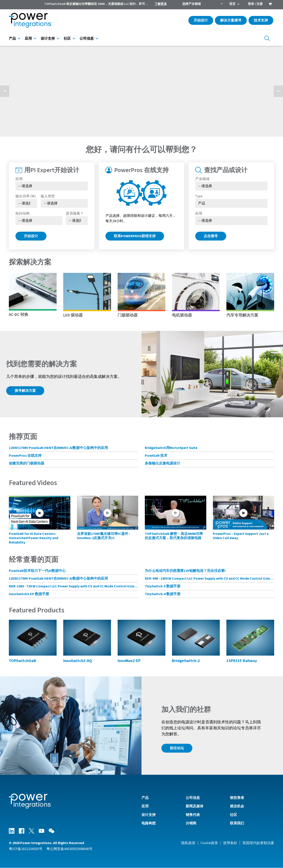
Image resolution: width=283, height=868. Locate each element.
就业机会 (237, 806)
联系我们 (237, 823)
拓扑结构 (23, 214)
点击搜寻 (211, 236)
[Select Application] (52, 186)
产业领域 (202, 179)
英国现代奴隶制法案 (258, 843)
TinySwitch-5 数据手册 (163, 586)
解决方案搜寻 (231, 20)
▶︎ (280, 91)
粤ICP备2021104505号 (26, 849)
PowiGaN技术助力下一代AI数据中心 (37, 571)
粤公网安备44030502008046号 (69, 849)
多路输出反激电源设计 (163, 463)
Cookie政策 (209, 843)
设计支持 (48, 39)
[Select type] (231, 203)
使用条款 (230, 843)
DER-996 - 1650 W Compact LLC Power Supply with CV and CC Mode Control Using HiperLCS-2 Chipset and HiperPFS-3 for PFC (209, 579)
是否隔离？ (75, 214)
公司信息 (87, 39)
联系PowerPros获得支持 (135, 236)
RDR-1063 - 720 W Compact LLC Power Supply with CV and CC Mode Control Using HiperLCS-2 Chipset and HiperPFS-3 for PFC (74, 586)
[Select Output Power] (26, 203)
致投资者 (237, 798)
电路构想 (149, 823)
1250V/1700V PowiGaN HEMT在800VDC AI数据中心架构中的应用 (58, 448)
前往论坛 (177, 748)
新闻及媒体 (195, 806)
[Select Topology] (39, 221)
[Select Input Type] (64, 203)
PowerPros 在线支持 (25, 456)
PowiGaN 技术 (156, 456)
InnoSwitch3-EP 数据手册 (29, 594)
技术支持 (261, 20)
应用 (28, 39)
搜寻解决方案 (25, 391)
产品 (12, 39)
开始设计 (201, 20)
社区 (67, 39)
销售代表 (193, 815)
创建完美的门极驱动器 (27, 463)
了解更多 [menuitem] (161, 4)
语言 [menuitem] (232, 4)
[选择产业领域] (231, 186)
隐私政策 (188, 843)
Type (199, 196)
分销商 (191, 823)
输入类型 (48, 196)
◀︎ (6, 91)
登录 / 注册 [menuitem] (255, 4)
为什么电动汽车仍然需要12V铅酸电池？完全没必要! (185, 571)
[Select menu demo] (77, 221)
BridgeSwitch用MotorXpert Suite (171, 448)
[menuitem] (270, 4)
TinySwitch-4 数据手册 (163, 594)
